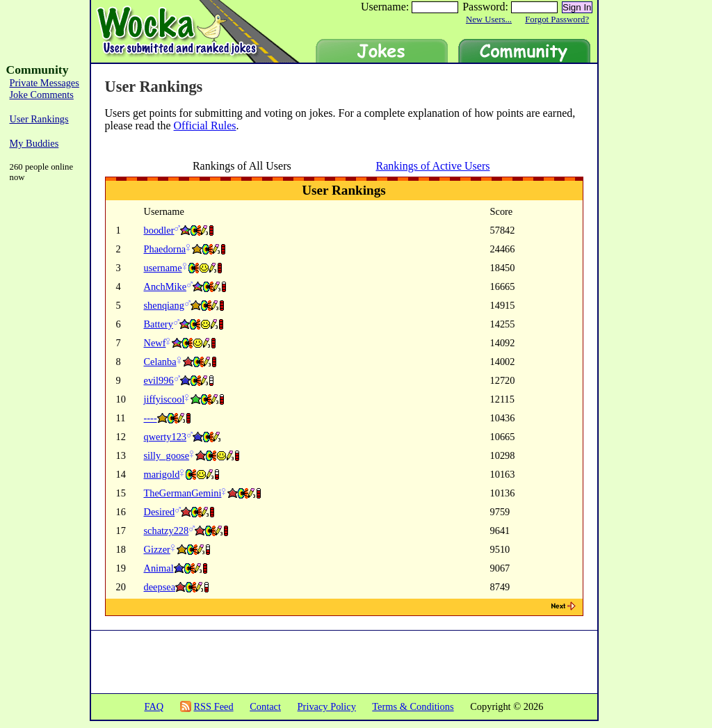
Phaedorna (165, 249)
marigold (162, 474)
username (163, 268)
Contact (265, 706)
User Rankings (39, 119)
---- (151, 418)
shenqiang (164, 305)
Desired (160, 512)
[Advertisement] (656, 271)
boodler (159, 230)
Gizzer (157, 549)
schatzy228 (167, 531)
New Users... (489, 19)
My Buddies (34, 143)
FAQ (154, 706)
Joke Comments (42, 95)
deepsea (160, 587)
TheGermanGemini (183, 493)
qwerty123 (165, 437)
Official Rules (205, 126)
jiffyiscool (164, 399)
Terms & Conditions (413, 706)
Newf (155, 343)
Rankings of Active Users (433, 166)
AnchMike (165, 286)
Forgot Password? (557, 19)
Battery (159, 324)
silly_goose (167, 455)
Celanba (160, 362)
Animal (159, 568)
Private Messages (44, 83)
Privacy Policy (327, 706)
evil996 (159, 380)
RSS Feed (213, 706)
